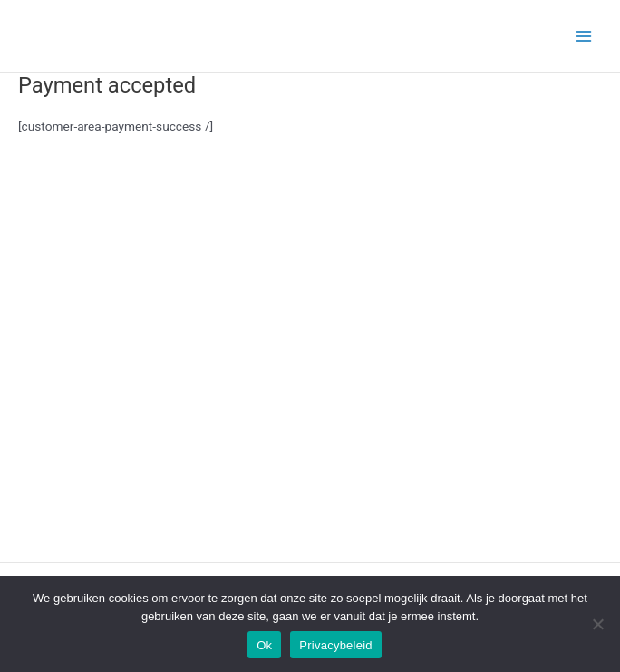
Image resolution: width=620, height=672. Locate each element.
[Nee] (597, 624)
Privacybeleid (336, 645)
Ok (264, 645)
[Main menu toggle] (584, 36)
